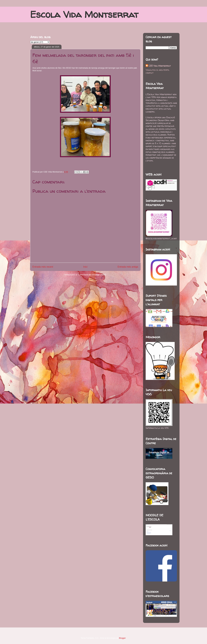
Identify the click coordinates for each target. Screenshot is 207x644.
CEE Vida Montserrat (160, 66)
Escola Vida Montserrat (84, 14)
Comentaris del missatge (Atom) (92, 275)
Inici (85, 267)
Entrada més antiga (128, 267)
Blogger (122, 638)
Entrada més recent (43, 267)
